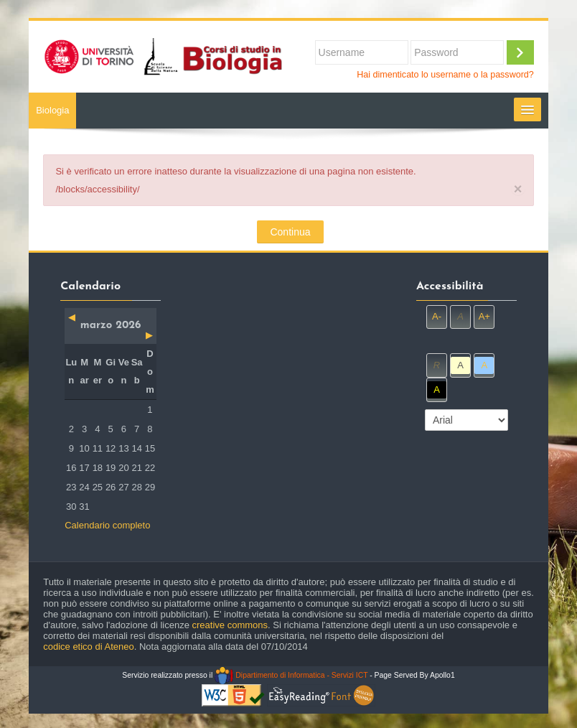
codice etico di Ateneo (88, 647)
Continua (290, 232)
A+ (484, 316)
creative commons (230, 625)
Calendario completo (107, 525)
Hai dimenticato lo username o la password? (445, 75)
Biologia (52, 110)
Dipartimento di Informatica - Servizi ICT (291, 675)
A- (437, 316)
